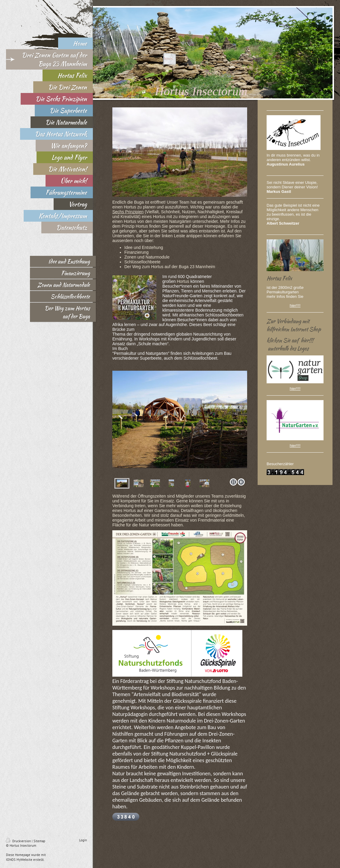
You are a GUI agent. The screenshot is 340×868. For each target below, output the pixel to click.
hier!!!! (295, 389)
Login (83, 840)
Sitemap (39, 841)
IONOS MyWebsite (19, 860)
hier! (293, 305)
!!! (299, 305)
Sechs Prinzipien (128, 212)
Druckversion (19, 841)
